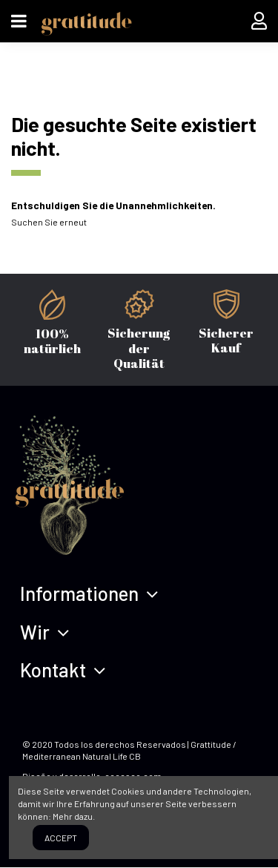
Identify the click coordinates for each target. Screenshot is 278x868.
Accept (61, 838)
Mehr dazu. (74, 816)
